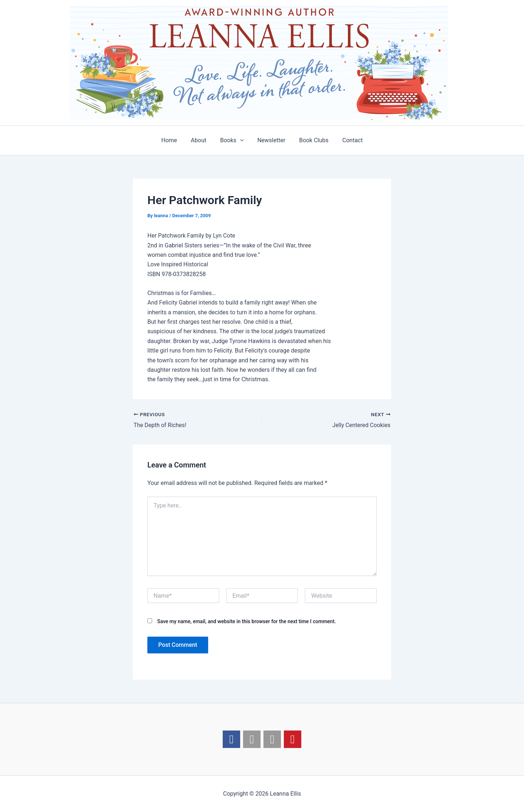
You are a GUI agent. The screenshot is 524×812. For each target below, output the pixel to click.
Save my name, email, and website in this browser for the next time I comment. (247, 621)
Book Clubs (311, 140)
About (202, 140)
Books (233, 140)
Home (174, 140)
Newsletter (270, 140)
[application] (241, 140)
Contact (347, 140)
